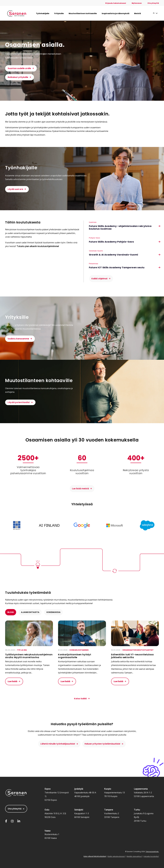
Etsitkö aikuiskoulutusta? (116, 856)
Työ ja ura (22, 650)
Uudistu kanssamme (18, 339)
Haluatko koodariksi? (151, 856)
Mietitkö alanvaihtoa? (134, 856)
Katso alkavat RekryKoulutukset (95, 856)
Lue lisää (12, 681)
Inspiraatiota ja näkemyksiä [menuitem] (116, 13)
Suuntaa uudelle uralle (19, 68)
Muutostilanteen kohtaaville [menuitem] (83, 13)
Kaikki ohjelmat (99, 279)
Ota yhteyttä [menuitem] (153, 3)
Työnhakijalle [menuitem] (43, 13)
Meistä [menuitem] (137, 13)
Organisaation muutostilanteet (138, 650)
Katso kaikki (80, 699)
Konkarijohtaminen (79, 650)
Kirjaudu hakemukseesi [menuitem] (116, 3)
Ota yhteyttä (15, 809)
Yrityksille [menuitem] (59, 13)
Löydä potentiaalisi (19, 402)
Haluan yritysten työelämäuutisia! (102, 744)
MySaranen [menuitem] (137, 3)
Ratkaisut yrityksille (18, 77)
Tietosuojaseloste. (152, 852)
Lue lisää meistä (80, 489)
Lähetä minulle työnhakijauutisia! (58, 744)
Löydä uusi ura (15, 189)
